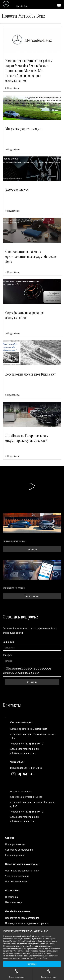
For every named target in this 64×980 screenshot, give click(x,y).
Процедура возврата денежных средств (27, 923)
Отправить (32, 682)
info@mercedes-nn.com (23, 753)
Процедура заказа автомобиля (22, 918)
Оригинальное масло (17, 882)
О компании (12, 897)
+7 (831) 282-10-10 (32, 744)
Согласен (32, 964)
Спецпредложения (15, 844)
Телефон (7, 655)
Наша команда (13, 902)
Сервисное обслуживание (19, 850)
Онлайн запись (32, 596)
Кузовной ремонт (15, 855)
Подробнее (32, 549)
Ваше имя (8, 642)
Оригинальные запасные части (22, 871)
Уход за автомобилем (17, 876)
